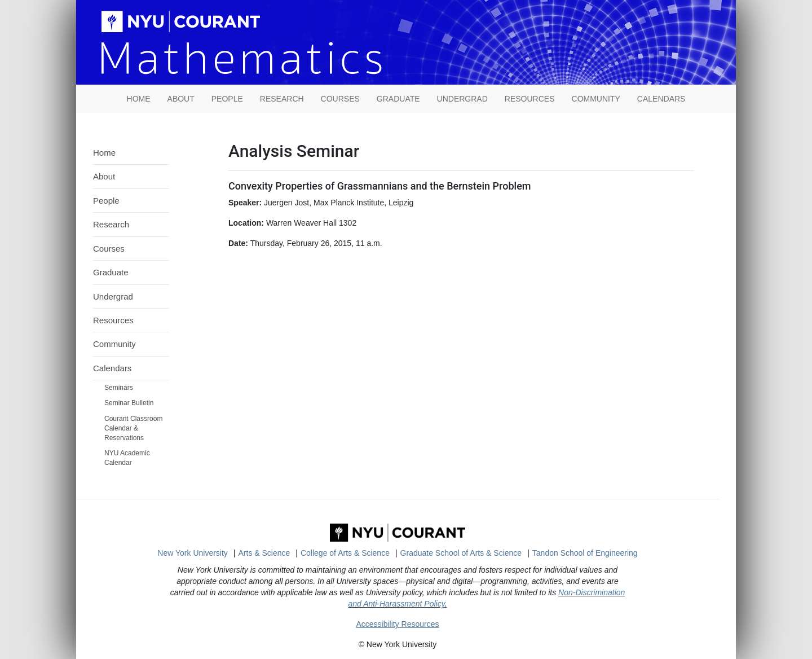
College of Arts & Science (345, 553)
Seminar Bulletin (129, 403)
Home (104, 153)
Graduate (398, 99)
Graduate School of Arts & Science (461, 553)
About (181, 99)
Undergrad (462, 99)
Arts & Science (264, 553)
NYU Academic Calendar (127, 458)
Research (282, 99)
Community (596, 99)
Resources (530, 99)
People (227, 99)
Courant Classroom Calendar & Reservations (133, 428)
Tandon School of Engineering (585, 553)
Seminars (119, 388)
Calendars (661, 99)
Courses (340, 99)
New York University (193, 553)
